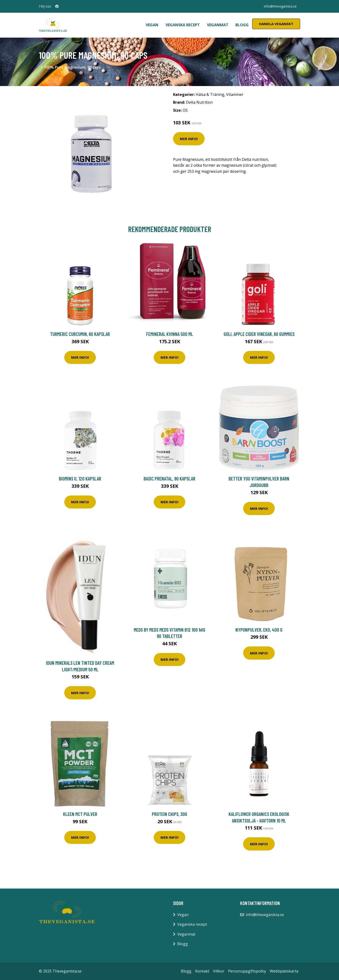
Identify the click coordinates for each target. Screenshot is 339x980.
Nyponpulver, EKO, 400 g (259, 630)
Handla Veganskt (276, 24)
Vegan (152, 25)
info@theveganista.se (280, 6)
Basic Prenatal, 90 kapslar (169, 478)
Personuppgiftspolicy (247, 971)
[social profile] (57, 6)
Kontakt (202, 971)
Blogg (242, 25)
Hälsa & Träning (210, 94)
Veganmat (218, 25)
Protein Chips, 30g (169, 814)
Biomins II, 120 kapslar (80, 478)
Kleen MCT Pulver (80, 814)
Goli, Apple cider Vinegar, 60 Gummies (259, 334)
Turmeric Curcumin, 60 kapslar (80, 334)
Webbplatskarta (284, 971)
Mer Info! (189, 139)
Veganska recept (183, 25)
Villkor (219, 971)
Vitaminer (235, 94)
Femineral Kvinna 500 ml (170, 334)
